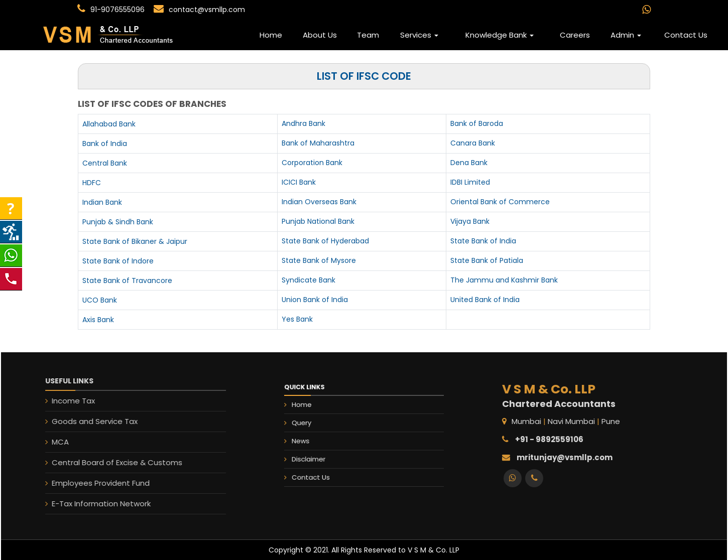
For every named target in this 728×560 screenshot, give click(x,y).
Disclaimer (323, 453)
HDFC (92, 183)
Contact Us (686, 35)
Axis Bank (98, 320)
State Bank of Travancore (127, 281)
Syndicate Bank (309, 280)
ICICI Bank (299, 182)
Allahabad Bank (109, 124)
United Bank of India (485, 300)
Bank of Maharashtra (318, 143)
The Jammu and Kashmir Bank (504, 280)
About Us (320, 35)
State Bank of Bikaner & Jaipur (135, 241)
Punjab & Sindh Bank (118, 222)
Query (318, 426)
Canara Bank (473, 143)
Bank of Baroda (477, 123)
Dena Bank (469, 163)
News (317, 439)
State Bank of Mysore (319, 260)
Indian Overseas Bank (319, 202)
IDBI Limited (470, 182)
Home (271, 35)
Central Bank (105, 163)
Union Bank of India (315, 300)
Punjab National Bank (318, 221)
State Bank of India (483, 241)
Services (419, 35)
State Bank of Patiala (487, 260)
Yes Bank (297, 319)
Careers (575, 35)
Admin (626, 35)
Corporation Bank (312, 163)
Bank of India (105, 144)
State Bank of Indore (118, 261)
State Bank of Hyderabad (325, 241)
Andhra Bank (304, 123)
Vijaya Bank (470, 221)
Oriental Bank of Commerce (500, 202)
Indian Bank (102, 202)
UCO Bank (100, 300)
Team (368, 35)
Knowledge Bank (500, 35)
